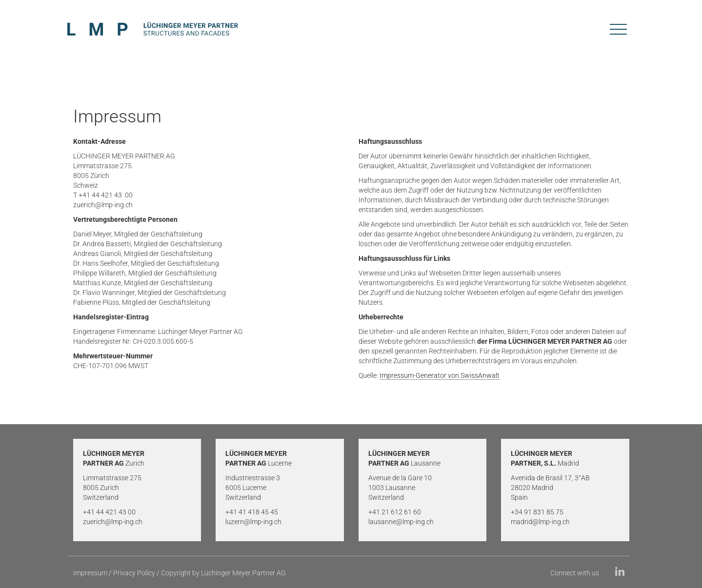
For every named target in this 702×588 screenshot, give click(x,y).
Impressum (90, 573)
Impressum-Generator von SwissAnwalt (440, 375)
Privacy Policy (134, 573)
